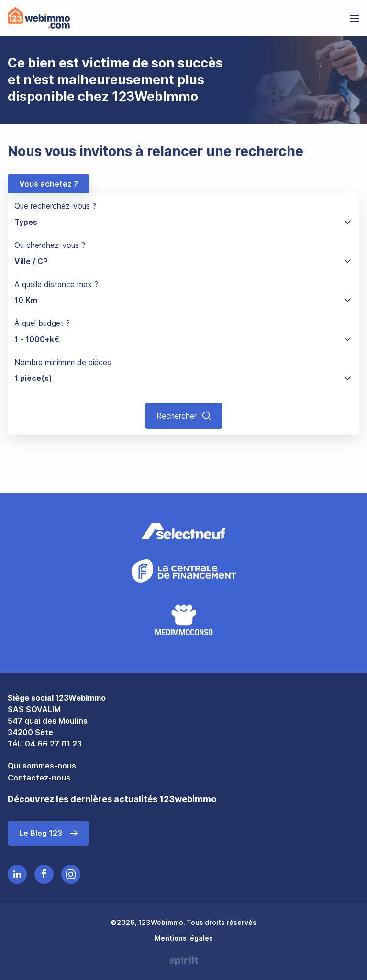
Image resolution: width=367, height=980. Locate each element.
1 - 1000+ (37, 339)
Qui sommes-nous (42, 766)
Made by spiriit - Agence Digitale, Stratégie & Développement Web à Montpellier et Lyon (184, 961)
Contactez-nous (39, 778)
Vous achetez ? (49, 184)
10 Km (26, 300)
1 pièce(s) (33, 378)
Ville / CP (31, 261)
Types (26, 222)
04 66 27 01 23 (53, 744)
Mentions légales (184, 938)
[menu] (355, 18)
